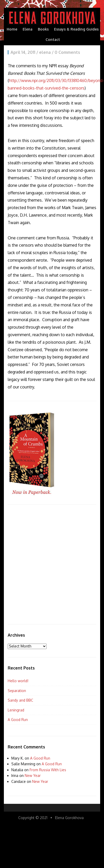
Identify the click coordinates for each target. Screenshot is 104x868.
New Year (33, 775)
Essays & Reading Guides (76, 29)
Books (43, 29)
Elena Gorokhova (69, 818)
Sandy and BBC (20, 700)
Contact (53, 39)
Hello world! (18, 681)
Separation (17, 691)
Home (12, 29)
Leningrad (16, 710)
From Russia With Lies (48, 770)
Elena (28, 29)
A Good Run (18, 720)
